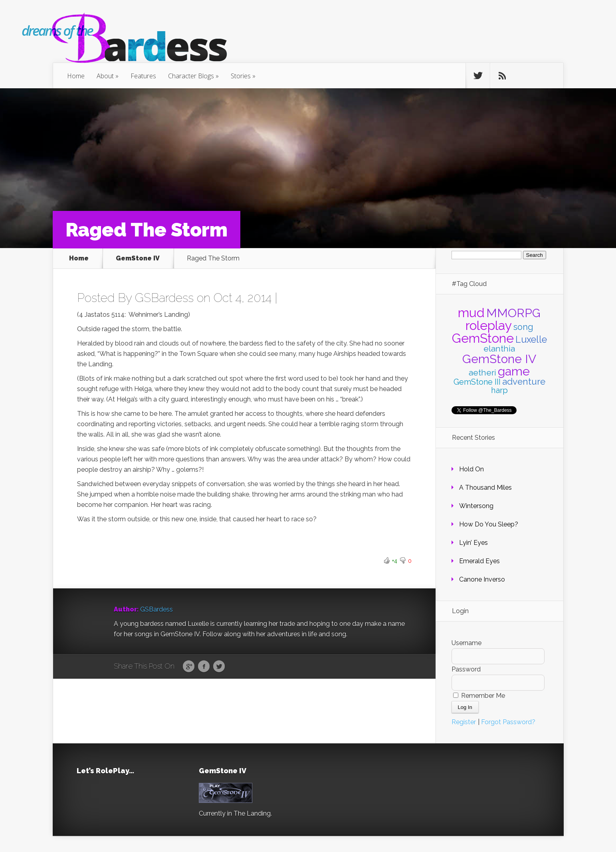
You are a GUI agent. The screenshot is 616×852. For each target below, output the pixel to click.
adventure (524, 381)
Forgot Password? (508, 722)
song (523, 327)
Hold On (471, 469)
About (105, 76)
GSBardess (164, 298)
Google (189, 667)
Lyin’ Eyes (473, 543)
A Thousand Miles (485, 488)
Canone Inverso (482, 579)
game (514, 371)
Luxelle (531, 339)
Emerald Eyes (479, 561)
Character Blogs (191, 76)
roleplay (489, 325)
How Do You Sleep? (489, 524)
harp (499, 390)
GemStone (483, 338)
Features (143, 76)
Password (466, 669)
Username (466, 643)
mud (471, 313)
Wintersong (476, 506)
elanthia (499, 349)
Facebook (204, 667)
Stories (241, 76)
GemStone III (477, 382)
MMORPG (513, 313)
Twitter (219, 667)
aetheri (482, 373)
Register (464, 722)
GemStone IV (138, 258)
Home (76, 76)
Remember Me (479, 696)
